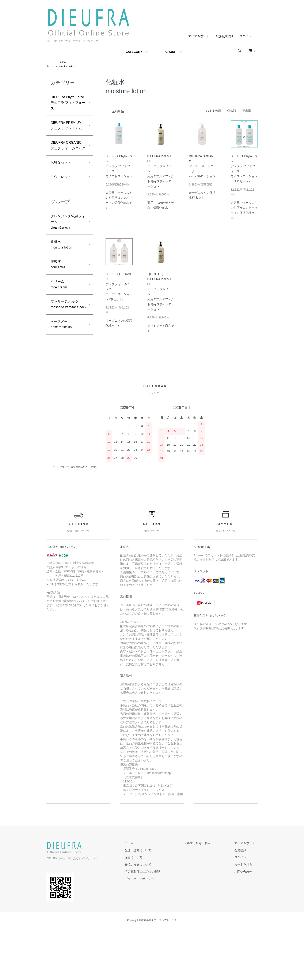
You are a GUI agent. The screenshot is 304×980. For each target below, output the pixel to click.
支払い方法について (150, 916)
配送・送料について (150, 901)
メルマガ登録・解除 (205, 894)
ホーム (50, 67)
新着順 (247, 111)
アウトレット (62, 217)
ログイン (245, 36)
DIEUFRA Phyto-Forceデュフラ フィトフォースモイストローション (119, 167)
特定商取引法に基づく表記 (155, 923)
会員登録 (243, 901)
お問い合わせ (246, 923)
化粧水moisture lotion (63, 288)
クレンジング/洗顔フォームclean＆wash (66, 263)
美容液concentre (59, 310)
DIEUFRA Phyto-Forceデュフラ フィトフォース (66, 108)
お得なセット (62, 202)
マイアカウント (199, 36)
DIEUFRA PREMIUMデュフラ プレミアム (66, 142)
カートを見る (246, 916)
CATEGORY (134, 52)
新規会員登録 (224, 36)
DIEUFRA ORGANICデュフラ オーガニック (66, 177)
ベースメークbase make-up (63, 381)
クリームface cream (60, 331)
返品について (146, 909)
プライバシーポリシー (152, 930)
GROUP (171, 52)
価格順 (232, 111)
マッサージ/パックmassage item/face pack (67, 356)
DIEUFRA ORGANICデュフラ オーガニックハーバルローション (202, 167)
